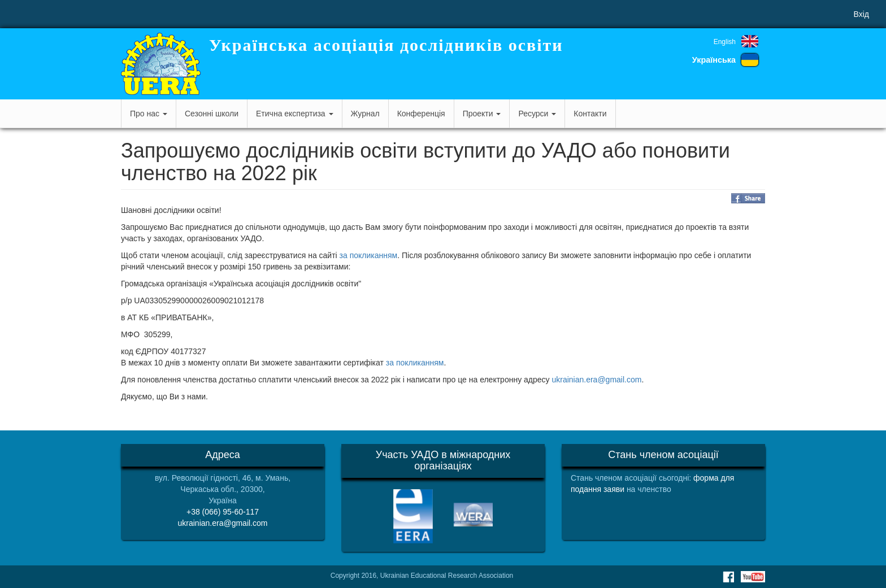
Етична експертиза (295, 114)
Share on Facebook (748, 198)
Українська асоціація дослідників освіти (386, 45)
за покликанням (369, 255)
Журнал (365, 114)
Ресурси (537, 114)
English (725, 42)
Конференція (421, 114)
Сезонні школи (212, 114)
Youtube (753, 577)
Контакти (590, 114)
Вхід (861, 14)
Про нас (149, 114)
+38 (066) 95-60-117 (223, 512)
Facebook (728, 577)
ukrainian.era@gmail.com (596, 380)
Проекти (482, 114)
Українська (714, 60)
